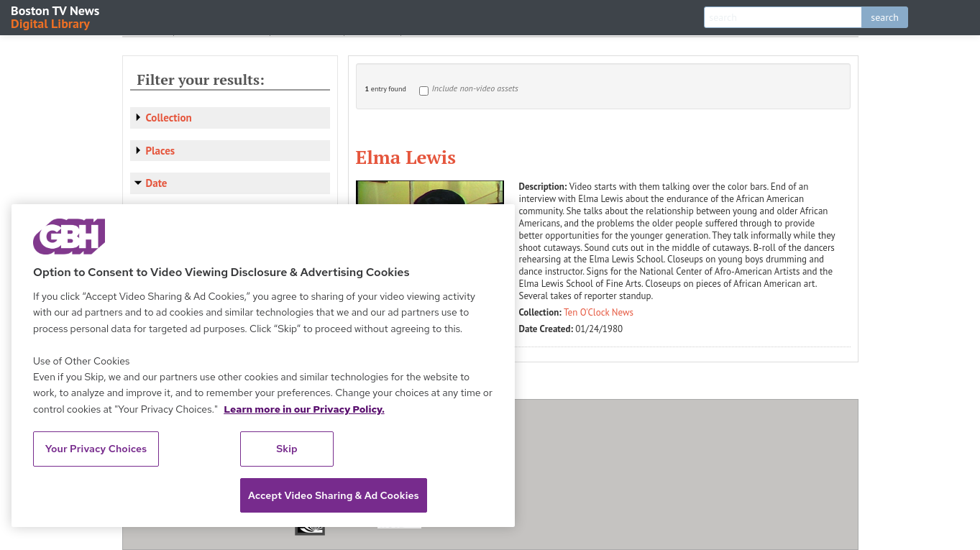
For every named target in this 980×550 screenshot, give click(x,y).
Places (161, 151)
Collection (169, 118)
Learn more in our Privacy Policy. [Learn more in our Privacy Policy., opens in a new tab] (304, 409)
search (885, 17)
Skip (287, 449)
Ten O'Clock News (599, 312)
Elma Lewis (406, 157)
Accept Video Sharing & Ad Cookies (334, 495)
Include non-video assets (475, 88)
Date (157, 183)
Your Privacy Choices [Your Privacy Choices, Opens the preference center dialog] (96, 449)
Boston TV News (56, 16)
